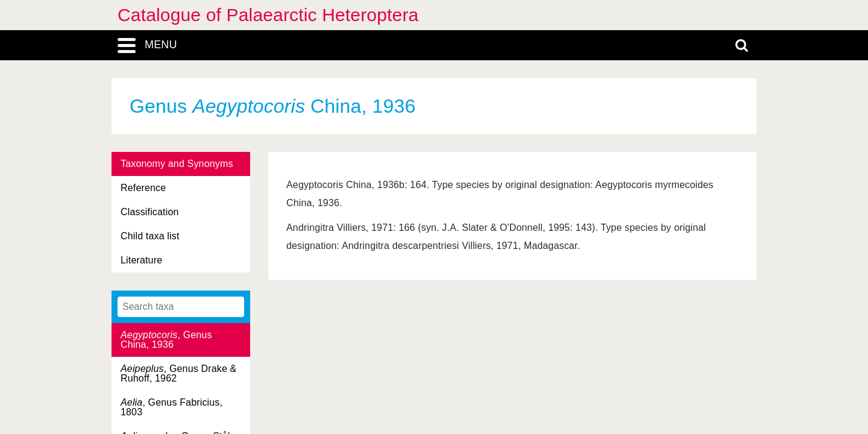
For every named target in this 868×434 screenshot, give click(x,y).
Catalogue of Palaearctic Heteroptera (268, 15)
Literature (141, 260)
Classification (150, 212)
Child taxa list (150, 236)
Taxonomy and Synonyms (177, 164)
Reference (143, 188)
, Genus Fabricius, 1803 (171, 407)
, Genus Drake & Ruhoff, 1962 (178, 373)
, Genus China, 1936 (166, 340)
